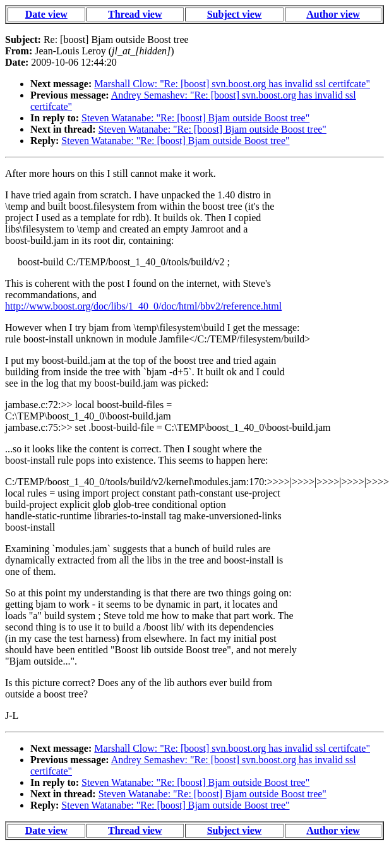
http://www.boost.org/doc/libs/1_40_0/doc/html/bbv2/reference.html (143, 306)
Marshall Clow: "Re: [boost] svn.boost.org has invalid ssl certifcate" (232, 84)
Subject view (235, 14)
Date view (46, 14)
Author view (333, 14)
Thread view (135, 14)
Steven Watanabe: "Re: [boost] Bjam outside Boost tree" (195, 118)
